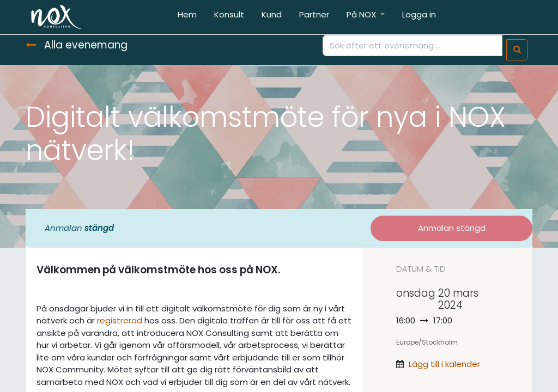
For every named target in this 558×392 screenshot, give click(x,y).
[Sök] (517, 50)
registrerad (120, 320)
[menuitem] (187, 17)
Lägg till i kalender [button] (444, 364)
